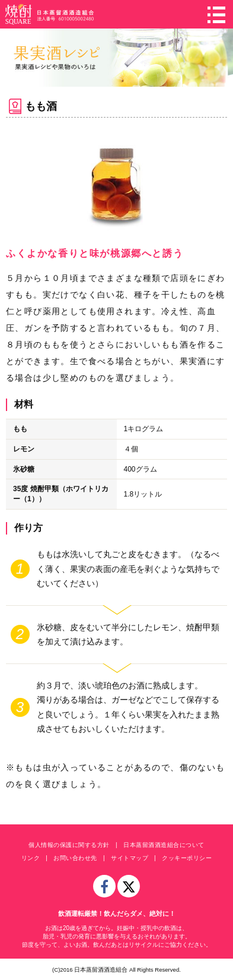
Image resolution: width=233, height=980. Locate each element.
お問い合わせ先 (75, 858)
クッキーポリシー (187, 858)
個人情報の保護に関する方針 (69, 845)
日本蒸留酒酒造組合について (164, 845)
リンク (31, 858)
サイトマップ (130, 858)
